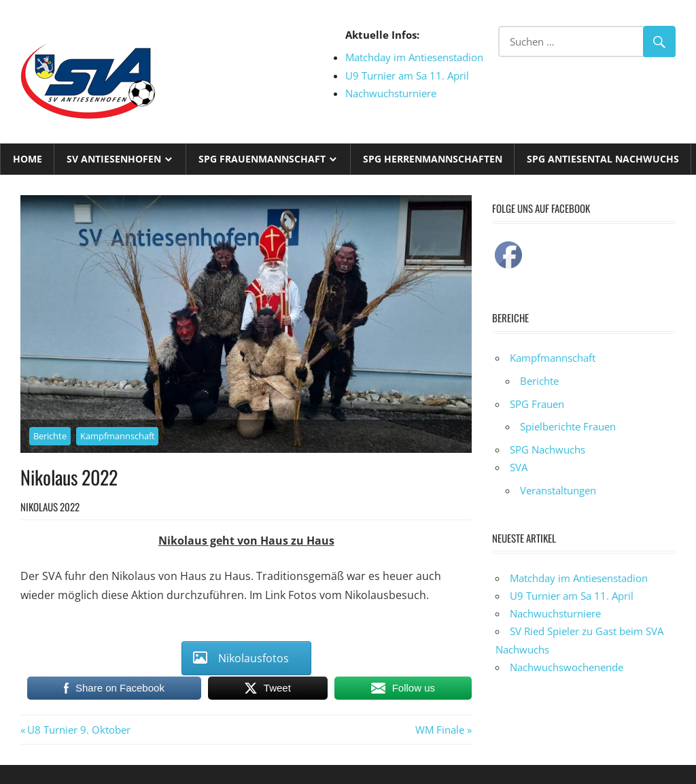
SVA (519, 467)
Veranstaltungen (558, 490)
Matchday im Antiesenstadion (414, 57)
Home (28, 159)
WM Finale (440, 730)
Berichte (50, 436)
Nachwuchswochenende (567, 667)
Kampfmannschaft (118, 436)
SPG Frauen (537, 404)
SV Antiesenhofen (114, 159)
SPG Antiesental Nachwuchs (603, 159)
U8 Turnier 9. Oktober (79, 730)
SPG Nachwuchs (547, 449)
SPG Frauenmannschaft (262, 159)
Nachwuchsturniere (391, 93)
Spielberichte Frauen (568, 426)
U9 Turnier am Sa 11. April (407, 75)
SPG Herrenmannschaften (433, 159)
